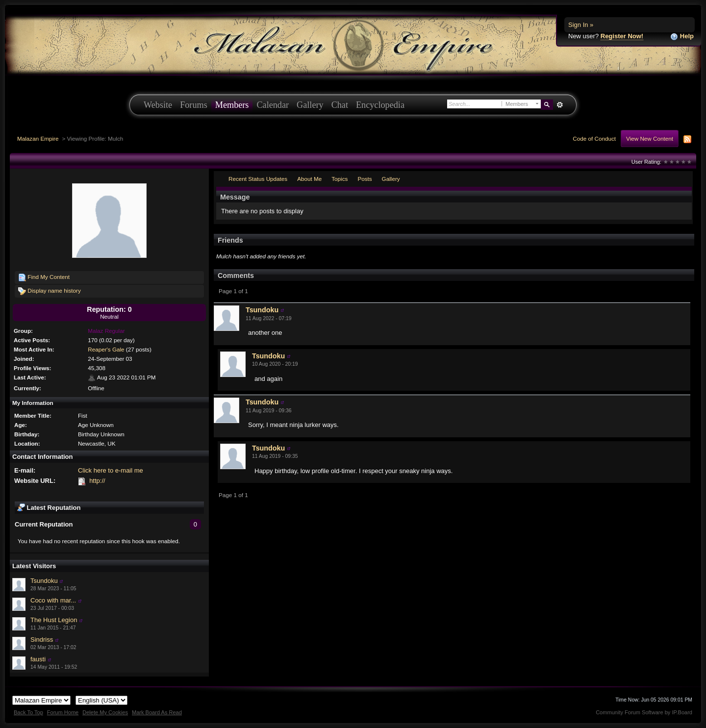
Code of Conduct (594, 138)
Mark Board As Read (157, 712)
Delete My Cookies (105, 712)
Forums (194, 105)
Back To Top (28, 712)
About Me (309, 179)
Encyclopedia (380, 105)
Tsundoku (44, 581)
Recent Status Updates (258, 179)
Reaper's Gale (106, 349)
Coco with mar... (53, 600)
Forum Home (63, 712)
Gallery (310, 105)
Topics (340, 179)
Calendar (273, 105)
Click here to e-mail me (111, 470)
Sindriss (42, 640)
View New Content (650, 138)
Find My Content (44, 277)
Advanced (560, 105)
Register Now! (622, 36)
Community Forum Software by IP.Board (644, 712)
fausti (38, 659)
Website (158, 105)
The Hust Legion (54, 620)
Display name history (50, 291)
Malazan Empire (38, 138)
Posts (365, 179)
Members (232, 105)
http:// (97, 481)
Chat (340, 105)
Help (682, 37)
